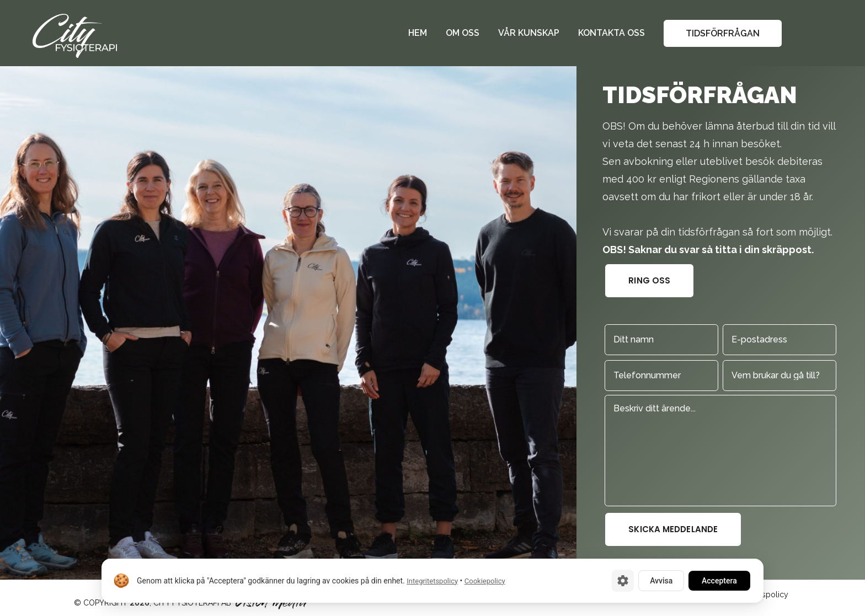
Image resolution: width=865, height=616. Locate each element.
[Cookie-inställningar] (623, 581)
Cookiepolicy (485, 581)
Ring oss (649, 280)
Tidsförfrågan (723, 33)
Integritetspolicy (432, 581)
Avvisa (661, 581)
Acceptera (719, 581)
